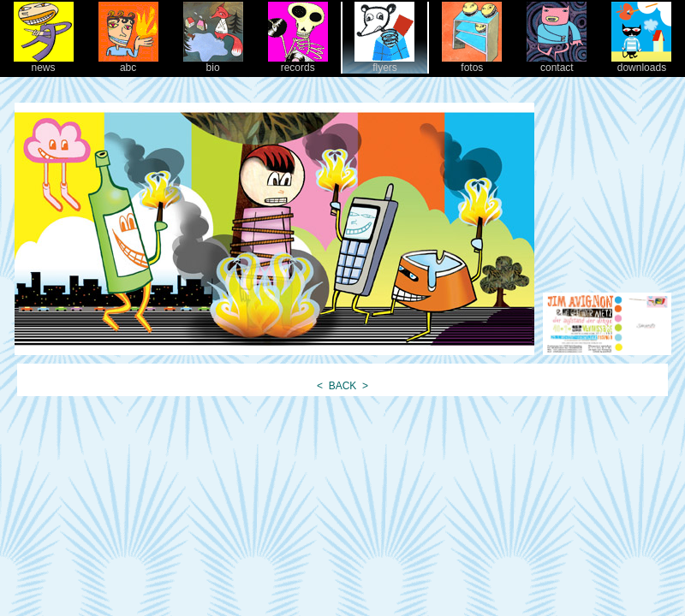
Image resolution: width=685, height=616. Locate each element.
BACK (342, 386)
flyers (384, 63)
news (44, 63)
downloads (641, 63)
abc (128, 63)
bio (213, 63)
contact (557, 63)
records (298, 63)
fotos (472, 63)
